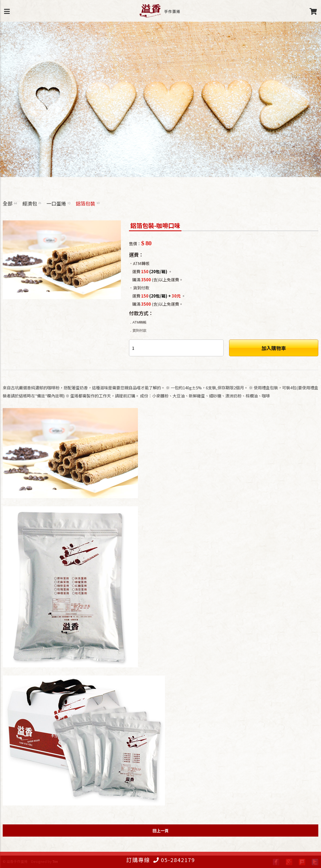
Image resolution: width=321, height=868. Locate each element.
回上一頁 (161, 831)
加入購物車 (274, 348)
